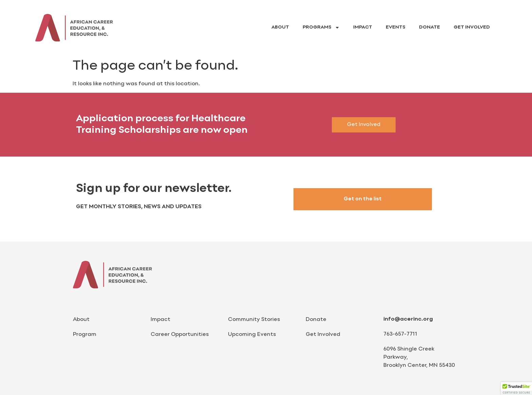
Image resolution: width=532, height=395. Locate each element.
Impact (363, 27)
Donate (430, 27)
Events (396, 27)
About (280, 27)
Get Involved (472, 27)
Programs (321, 28)
